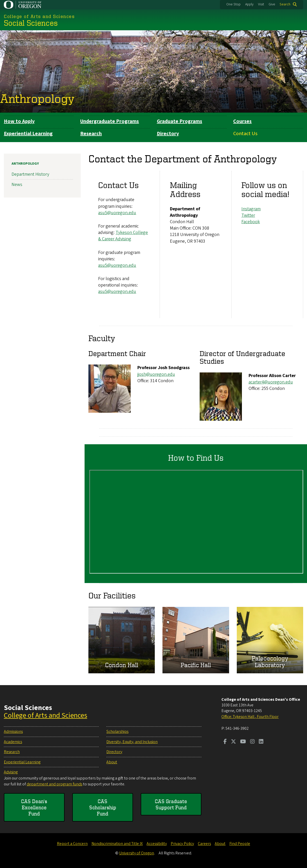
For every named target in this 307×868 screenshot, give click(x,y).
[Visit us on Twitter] (233, 742)
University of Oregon (137, 853)
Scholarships (117, 732)
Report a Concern (72, 844)
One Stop (233, 4)
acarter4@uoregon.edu (271, 382)
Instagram (251, 209)
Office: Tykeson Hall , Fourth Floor (250, 717)
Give (272, 4)
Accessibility (157, 844)
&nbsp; (196, 522)
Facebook (251, 222)
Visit (261, 4)
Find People (240, 844)
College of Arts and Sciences (45, 715)
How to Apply (19, 121)
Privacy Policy (182, 844)
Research (91, 134)
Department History (30, 174)
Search (285, 4)
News (17, 185)
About (112, 762)
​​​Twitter (248, 215)
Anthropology (37, 98)
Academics (13, 742)
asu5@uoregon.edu (117, 213)
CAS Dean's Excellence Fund (34, 807)
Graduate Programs (180, 121)
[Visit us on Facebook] (225, 742)
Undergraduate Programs (110, 121)
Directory (168, 134)
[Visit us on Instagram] (252, 742)
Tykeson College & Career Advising (123, 236)
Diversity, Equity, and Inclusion (132, 742)
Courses (242, 121)
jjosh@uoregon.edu (156, 374)
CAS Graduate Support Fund (171, 804)
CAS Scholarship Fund (103, 807)
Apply (249, 4)
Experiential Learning (28, 134)
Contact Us (245, 134)
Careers (204, 844)
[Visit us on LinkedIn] (261, 742)
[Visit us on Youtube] (243, 742)
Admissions (13, 732)
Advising (11, 772)
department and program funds (54, 784)
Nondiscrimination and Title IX (117, 844)
